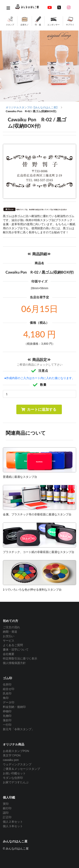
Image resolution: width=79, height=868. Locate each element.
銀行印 (7, 808)
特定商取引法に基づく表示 (20, 658)
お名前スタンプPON (16, 751)
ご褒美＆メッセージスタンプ (21, 769)
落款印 (7, 720)
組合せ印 (9, 689)
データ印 (9, 702)
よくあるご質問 (13, 645)
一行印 (7, 725)
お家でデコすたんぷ (16, 782)
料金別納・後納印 (14, 707)
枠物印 (7, 711)
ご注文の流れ (11, 627)
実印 (6, 804)
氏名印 (7, 693)
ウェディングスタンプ (17, 764)
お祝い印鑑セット (14, 773)
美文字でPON (12, 755)
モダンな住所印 (13, 778)
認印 (6, 813)
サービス (9, 641)
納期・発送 (10, 632)
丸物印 (7, 716)
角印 (6, 698)
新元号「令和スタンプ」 (19, 729)
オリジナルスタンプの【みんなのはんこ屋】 (32, 107)
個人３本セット (13, 826)
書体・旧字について (16, 650)
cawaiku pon (11, 760)
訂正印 (7, 817)
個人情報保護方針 (14, 663)
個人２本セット (13, 822)
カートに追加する (39, 409)
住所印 (7, 684)
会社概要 (9, 654)
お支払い (9, 636)
